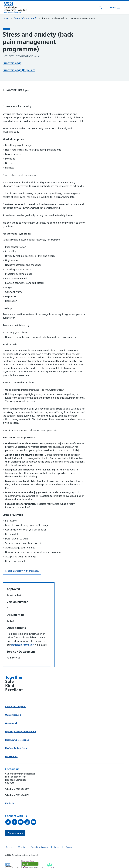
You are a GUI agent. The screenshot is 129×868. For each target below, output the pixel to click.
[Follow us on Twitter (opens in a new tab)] (8, 812)
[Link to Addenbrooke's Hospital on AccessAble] (49, 856)
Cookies (69, 837)
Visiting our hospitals (15, 697)
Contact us (10, 794)
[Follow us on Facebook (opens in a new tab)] (15, 812)
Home (6, 18)
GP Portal (21, 837)
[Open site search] (100, 8)
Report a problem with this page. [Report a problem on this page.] (22, 561)
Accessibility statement (40, 837)
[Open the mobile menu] (115, 8)
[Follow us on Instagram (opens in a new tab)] (27, 812)
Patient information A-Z (25, 18)
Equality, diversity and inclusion (21, 722)
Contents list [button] (16, 80)
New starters (11, 747)
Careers (9, 837)
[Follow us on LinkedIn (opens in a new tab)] (34, 812)
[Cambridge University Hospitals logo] (16, 8)
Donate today (15, 824)
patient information (23, 635)
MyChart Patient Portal (16, 739)
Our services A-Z (13, 705)
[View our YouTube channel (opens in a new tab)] (21, 812)
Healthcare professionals (17, 730)
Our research (11, 714)
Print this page (12, 63)
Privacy (57, 837)
